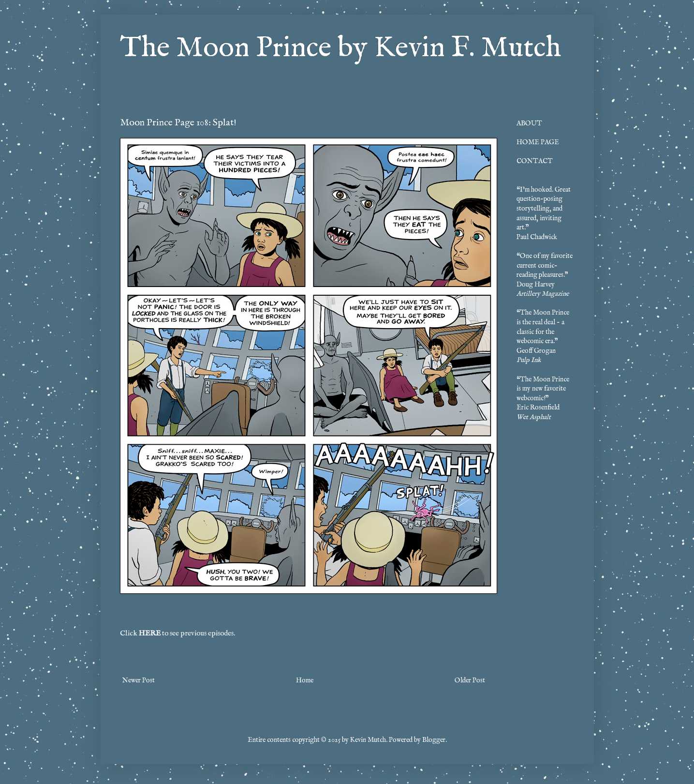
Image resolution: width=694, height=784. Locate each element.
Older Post (470, 680)
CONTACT (535, 161)
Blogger (434, 740)
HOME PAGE (538, 142)
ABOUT (529, 123)
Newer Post (139, 680)
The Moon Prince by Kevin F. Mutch (340, 48)
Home (305, 680)
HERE (150, 633)
